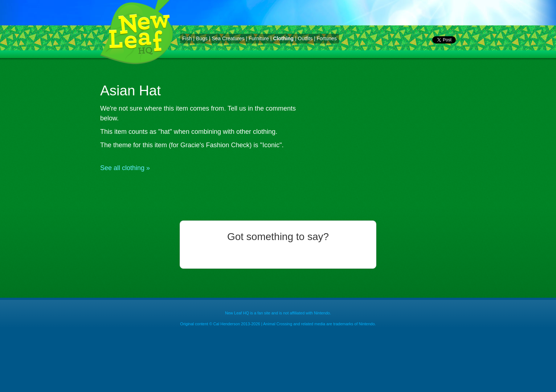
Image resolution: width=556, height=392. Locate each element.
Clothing (283, 38)
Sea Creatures (228, 38)
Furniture (259, 38)
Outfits (305, 38)
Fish (187, 38)
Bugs (202, 38)
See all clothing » (125, 168)
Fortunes (326, 38)
